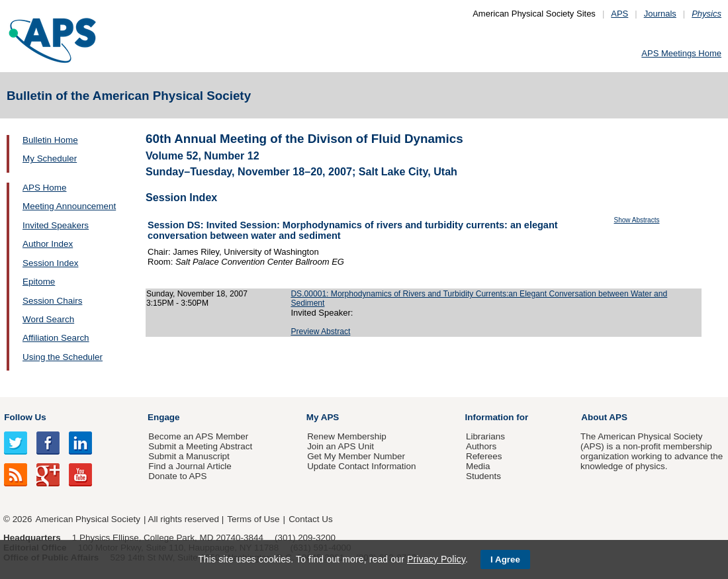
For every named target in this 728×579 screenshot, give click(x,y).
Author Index (48, 244)
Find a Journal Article (190, 466)
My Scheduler (50, 158)
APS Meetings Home (681, 53)
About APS (604, 417)
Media (478, 466)
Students (483, 476)
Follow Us (25, 417)
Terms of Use (253, 519)
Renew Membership (347, 436)
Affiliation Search (56, 338)
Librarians (485, 436)
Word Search (48, 319)
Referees (484, 456)
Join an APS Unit (341, 446)
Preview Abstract (320, 332)
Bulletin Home (50, 140)
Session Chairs (52, 301)
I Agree (505, 559)
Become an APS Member (198, 436)
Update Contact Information (361, 466)
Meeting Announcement (69, 206)
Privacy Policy (436, 559)
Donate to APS (177, 476)
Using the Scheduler (63, 357)
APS (619, 14)
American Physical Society (88, 519)
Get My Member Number (356, 456)
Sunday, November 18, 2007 (197, 294)
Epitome (39, 282)
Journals (660, 14)
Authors (481, 446)
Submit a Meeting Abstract (200, 446)
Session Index (50, 263)
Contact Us (310, 519)
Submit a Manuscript (189, 456)
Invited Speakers (56, 225)
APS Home (44, 188)
